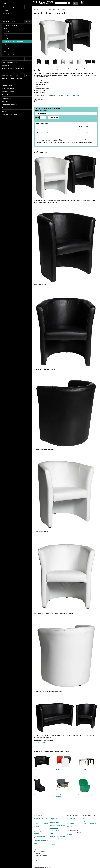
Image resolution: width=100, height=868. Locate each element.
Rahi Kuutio (59, 770)
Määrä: (40, 117)
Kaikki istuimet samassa (10, 25)
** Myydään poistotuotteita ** (10, 114)
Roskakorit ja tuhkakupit (9, 88)
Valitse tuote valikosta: (66, 112)
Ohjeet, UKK (5, 10)
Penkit (5, 35)
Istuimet (45, 9)
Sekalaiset (5, 101)
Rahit (5, 45)
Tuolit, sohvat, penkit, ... (9, 21)
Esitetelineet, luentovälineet (41, 840)
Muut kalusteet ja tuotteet (57, 839)
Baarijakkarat (7, 32)
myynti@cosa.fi (87, 821)
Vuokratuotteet (37, 9)
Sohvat (6, 38)
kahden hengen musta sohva (71, 95)
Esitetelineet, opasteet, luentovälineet (12, 79)
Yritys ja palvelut (71, 818)
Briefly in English (38, 861)
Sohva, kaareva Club (39, 742)
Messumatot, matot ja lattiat (58, 825)
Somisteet (53, 842)
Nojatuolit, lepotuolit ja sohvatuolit (57, 9)
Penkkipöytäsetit (38, 826)
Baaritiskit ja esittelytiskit (40, 829)
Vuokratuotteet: (7, 18)
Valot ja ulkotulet (55, 831)
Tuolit (5, 29)
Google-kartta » (70, 834)
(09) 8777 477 (87, 818)
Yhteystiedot (70, 826)
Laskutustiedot (70, 824)
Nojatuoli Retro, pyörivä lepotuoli (87, 795)
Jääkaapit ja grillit (7, 85)
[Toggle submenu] (28, 7)
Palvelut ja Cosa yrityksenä (10, 7)
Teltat (52, 833)
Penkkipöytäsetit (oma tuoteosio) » (14, 55)
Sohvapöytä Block (83, 770)
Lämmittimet (37, 843)
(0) (76, 3)
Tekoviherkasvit (54, 828)
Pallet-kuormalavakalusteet (41, 824)
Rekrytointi (69, 821)
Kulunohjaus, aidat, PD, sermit (10, 75)
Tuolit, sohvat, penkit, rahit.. (41, 818)
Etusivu (4, 4)
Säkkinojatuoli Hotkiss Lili (41, 795)
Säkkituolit (7, 48)
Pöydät (36, 821)
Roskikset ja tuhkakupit (56, 823)
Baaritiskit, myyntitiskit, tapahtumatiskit (13, 69)
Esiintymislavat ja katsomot (57, 836)
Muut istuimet (7, 52)
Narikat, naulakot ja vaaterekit (10, 72)
